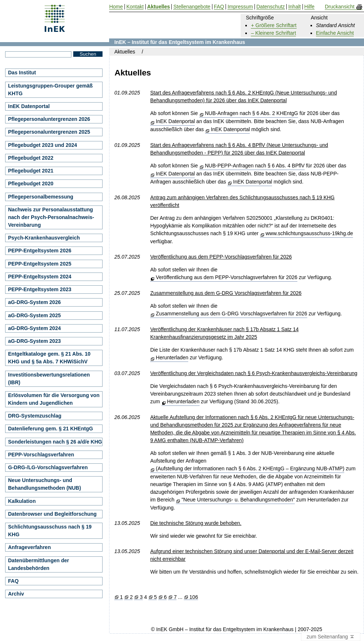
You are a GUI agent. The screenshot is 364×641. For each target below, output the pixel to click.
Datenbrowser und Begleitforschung (52, 514)
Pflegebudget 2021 (31, 171)
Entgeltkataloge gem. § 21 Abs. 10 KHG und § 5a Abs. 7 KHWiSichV (49, 358)
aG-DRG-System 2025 (34, 315)
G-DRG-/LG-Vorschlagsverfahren (48, 467)
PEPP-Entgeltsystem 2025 (40, 264)
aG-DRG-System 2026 (34, 302)
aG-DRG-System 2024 (34, 328)
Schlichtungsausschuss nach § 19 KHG (50, 531)
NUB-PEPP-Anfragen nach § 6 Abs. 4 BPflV (255, 166)
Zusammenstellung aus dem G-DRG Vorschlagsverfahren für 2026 (232, 314)
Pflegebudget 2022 (31, 158)
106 (194, 597)
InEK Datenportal (176, 121)
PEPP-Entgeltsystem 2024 (40, 277)
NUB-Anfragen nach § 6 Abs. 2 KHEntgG (251, 113)
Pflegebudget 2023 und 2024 (42, 145)
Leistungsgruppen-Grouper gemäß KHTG (50, 90)
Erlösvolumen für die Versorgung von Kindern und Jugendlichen (54, 399)
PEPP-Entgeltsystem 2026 (40, 251)
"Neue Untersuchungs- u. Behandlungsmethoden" (238, 500)
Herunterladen (172, 357)
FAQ (13, 581)
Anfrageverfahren (29, 547)
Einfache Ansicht (335, 33)
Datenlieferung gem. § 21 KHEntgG (51, 429)
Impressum (240, 7)
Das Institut (22, 73)
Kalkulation (22, 501)
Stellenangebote (192, 7)
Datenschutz (271, 7)
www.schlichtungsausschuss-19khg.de (309, 233)
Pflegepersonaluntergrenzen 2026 (49, 119)
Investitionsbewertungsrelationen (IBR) (49, 379)
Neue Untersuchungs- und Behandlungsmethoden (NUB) (44, 484)
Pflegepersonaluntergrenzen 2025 (49, 132)
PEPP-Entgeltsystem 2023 (40, 289)
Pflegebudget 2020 (31, 184)
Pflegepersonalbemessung (41, 197)
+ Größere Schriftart (274, 25)
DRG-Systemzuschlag (35, 416)
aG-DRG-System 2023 (34, 341)
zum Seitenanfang (331, 637)
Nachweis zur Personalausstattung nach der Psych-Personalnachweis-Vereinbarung (51, 217)
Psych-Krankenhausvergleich (44, 238)
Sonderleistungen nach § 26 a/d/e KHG (55, 442)
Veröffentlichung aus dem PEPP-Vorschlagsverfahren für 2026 (227, 277)
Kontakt (135, 7)
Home (116, 7)
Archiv (16, 594)
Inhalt (294, 7)
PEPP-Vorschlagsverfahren (41, 455)
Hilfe (309, 7)
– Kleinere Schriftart (273, 33)
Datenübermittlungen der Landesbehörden (38, 564)
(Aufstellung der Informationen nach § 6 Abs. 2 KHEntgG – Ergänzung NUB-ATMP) (250, 468)
